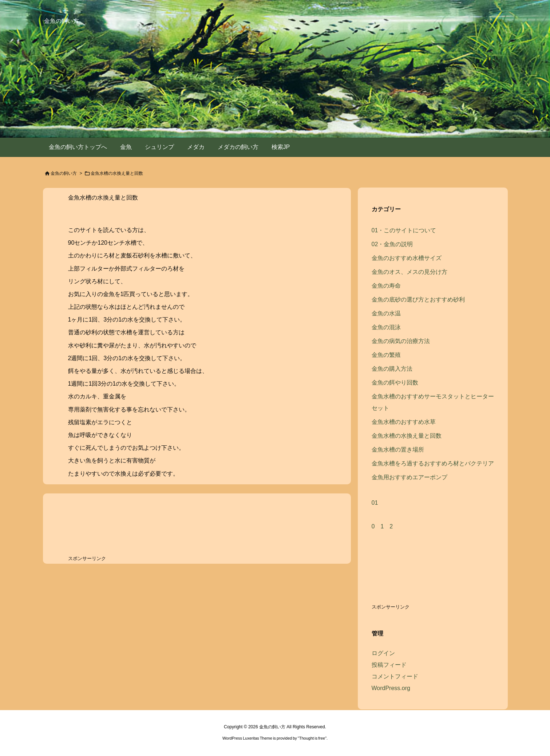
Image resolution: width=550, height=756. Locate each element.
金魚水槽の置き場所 (398, 450)
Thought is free (312, 738)
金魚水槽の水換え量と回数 (103, 198)
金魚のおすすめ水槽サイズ (407, 258)
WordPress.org (391, 688)
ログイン (383, 653)
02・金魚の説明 (392, 244)
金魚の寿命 (386, 286)
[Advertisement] (126, 526)
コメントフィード (395, 676)
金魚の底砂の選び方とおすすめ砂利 (418, 300)
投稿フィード (389, 665)
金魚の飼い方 (64, 173)
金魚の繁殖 (386, 355)
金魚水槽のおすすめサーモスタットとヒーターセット (433, 402)
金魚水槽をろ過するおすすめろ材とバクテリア (433, 463)
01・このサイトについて (404, 230)
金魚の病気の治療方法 (401, 341)
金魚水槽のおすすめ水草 (404, 422)
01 (375, 503)
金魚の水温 (386, 313)
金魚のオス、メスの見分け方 (409, 272)
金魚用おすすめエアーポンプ (409, 477)
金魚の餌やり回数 (395, 383)
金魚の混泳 (386, 327)
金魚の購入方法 (392, 369)
